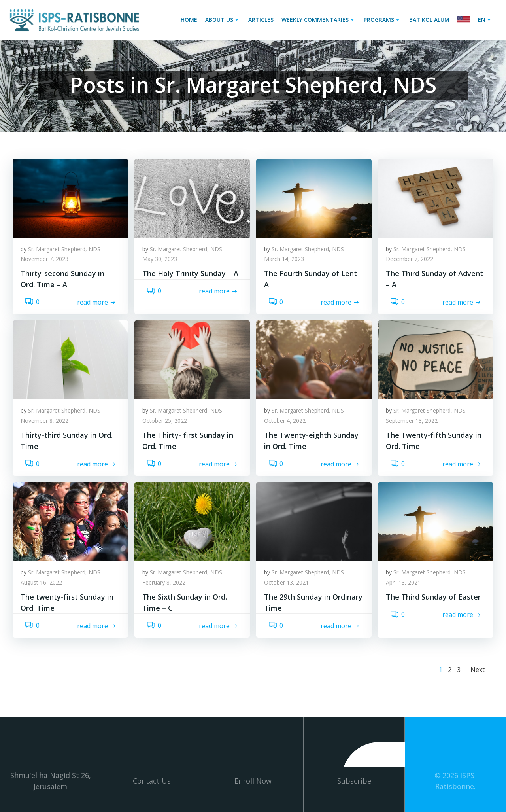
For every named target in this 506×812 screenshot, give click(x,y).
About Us (223, 20)
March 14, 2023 (284, 259)
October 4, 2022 (285, 421)
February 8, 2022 (164, 582)
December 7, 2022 (410, 259)
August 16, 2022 (41, 582)
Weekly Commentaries (319, 20)
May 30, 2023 (160, 259)
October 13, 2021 (286, 582)
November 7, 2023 (44, 259)
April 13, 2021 (403, 582)
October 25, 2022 (165, 421)
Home (189, 20)
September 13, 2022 (412, 421)
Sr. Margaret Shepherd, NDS (64, 249)
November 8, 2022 (44, 421)
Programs (382, 20)
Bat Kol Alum (429, 20)
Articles (261, 20)
